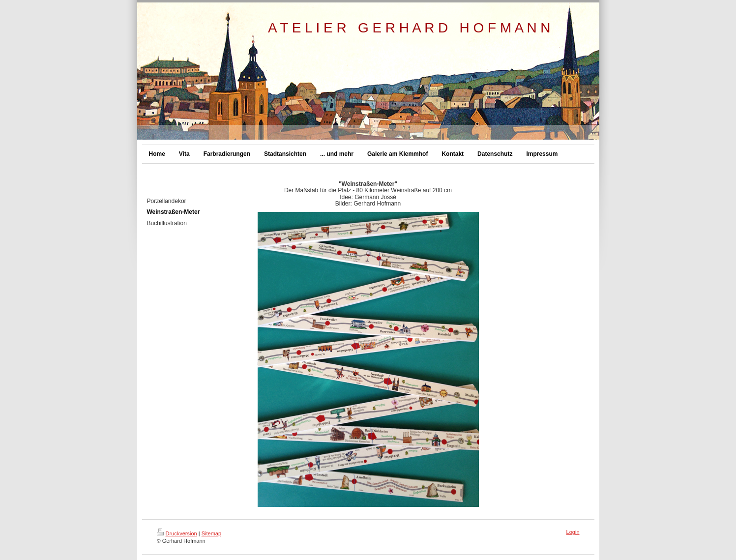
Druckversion (177, 533)
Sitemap (211, 533)
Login (573, 532)
